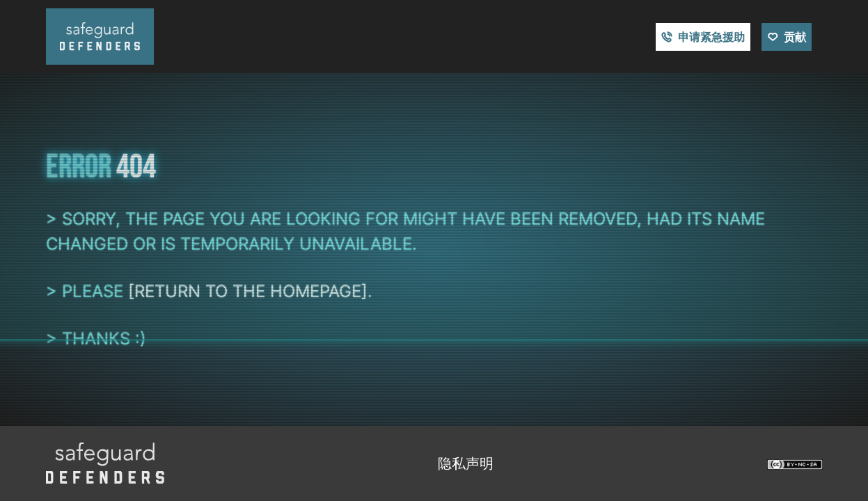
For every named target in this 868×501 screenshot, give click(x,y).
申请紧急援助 (711, 37)
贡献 (795, 37)
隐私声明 (466, 463)
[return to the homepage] (248, 291)
